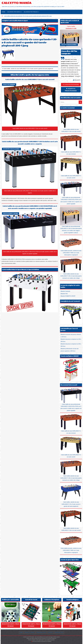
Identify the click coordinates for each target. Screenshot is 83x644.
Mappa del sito (59, 632)
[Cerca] (80, 102)
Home (4, 12)
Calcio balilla (71, 37)
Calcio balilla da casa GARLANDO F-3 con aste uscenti (71, 168)
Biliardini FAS (64, 294)
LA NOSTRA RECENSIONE (71, 85)
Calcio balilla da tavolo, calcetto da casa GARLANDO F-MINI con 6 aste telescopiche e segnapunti (71, 246)
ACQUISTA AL (71, 90)
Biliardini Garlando (65, 291)
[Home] (2, 16)
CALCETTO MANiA (17, 3)
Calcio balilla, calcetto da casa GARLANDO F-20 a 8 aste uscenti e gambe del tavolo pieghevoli (71, 495)
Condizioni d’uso (41, 632)
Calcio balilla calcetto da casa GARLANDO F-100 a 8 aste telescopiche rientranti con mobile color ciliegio (71, 268)
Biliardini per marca (14, 12)
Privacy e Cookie (30, 632)
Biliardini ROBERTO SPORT (68, 296)
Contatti (50, 632)
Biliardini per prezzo (31, 12)
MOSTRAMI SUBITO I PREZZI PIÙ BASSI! (11, 625)
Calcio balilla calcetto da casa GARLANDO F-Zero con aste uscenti (30, 80)
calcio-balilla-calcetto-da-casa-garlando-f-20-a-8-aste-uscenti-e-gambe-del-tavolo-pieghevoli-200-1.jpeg (28, 16)
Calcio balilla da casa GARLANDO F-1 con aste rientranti (71, 145)
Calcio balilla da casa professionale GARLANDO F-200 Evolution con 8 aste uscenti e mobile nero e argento (30, 143)
